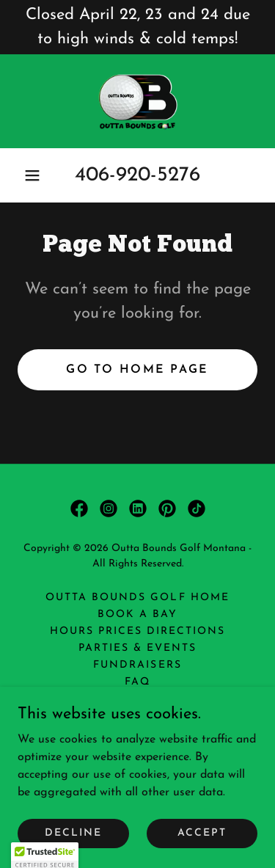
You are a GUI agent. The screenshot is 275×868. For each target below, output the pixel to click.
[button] (32, 175)
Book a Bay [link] (137, 614)
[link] (137, 101)
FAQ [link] (137, 682)
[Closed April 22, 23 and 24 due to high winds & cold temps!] (137, 27)
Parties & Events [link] (137, 648)
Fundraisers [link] (137, 665)
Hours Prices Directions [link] (137, 631)
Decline (73, 833)
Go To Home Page (137, 370)
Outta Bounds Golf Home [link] (137, 598)
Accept (202, 833)
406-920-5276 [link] (137, 175)
